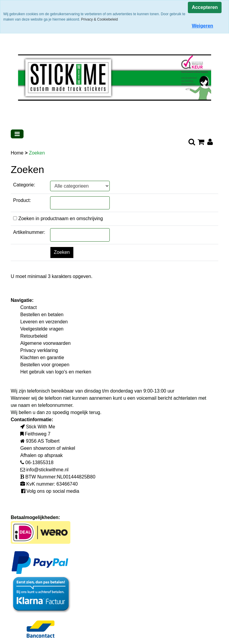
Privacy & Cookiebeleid (99, 19)
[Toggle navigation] (17, 134)
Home (18, 153)
